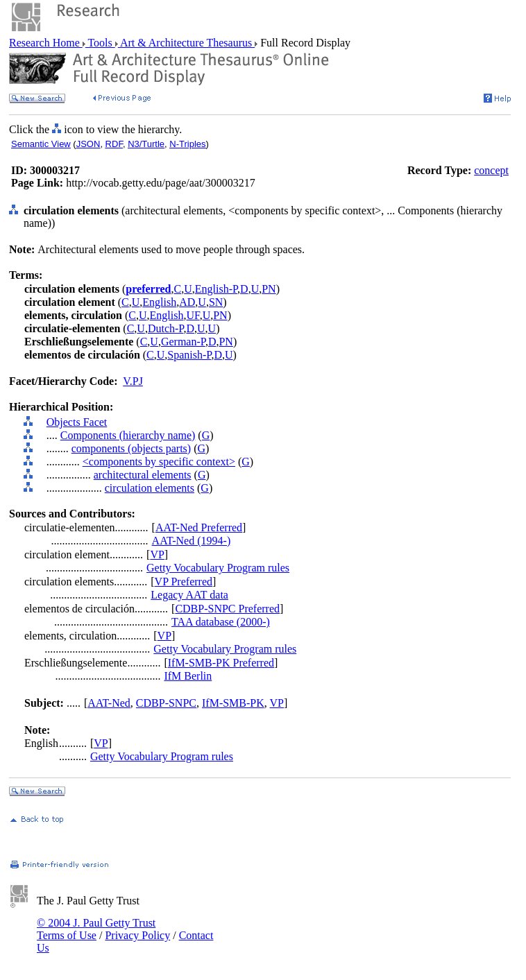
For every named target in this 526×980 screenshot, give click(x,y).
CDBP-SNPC (166, 703)
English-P (216, 289)
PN (269, 289)
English (159, 302)
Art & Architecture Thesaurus (186, 43)
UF (193, 315)
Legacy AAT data (189, 595)
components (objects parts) (131, 448)
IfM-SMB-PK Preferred (221, 663)
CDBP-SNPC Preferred (227, 609)
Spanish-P (189, 355)
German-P (183, 342)
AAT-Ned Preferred (199, 527)
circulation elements (150, 488)
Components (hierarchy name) (128, 435)
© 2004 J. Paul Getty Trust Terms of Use (96, 929)
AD (187, 302)
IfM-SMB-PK (233, 703)
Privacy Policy (137, 935)
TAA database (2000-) (221, 622)
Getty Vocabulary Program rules (218, 568)
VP (157, 555)
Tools (100, 43)
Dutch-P (166, 328)
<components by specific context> (159, 462)
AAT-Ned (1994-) (192, 541)
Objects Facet (77, 422)
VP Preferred (184, 582)
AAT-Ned (109, 703)
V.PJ (133, 381)
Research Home (46, 43)
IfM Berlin (188, 676)
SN (216, 302)
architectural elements (143, 475)
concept (491, 170)
